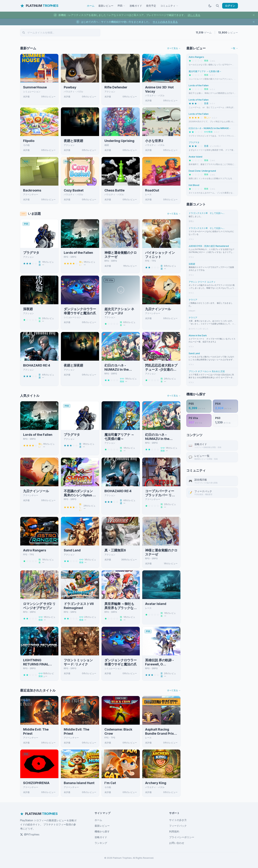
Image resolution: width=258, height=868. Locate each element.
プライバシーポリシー (182, 837)
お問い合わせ (177, 843)
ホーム (91, 6)
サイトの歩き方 (178, 820)
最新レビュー (106, 6)
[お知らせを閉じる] (254, 15)
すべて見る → (174, 48)
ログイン (230, 6)
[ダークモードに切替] (210, 6)
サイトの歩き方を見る (165, 22)
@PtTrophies (30, 834)
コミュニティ (169, 6)
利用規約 (174, 831)
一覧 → (234, 48)
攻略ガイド (136, 6)
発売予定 (151, 6)
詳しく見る (194, 15)
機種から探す (102, 831)
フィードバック (178, 826)
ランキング (101, 843)
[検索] (218, 6)
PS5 (121, 6)
